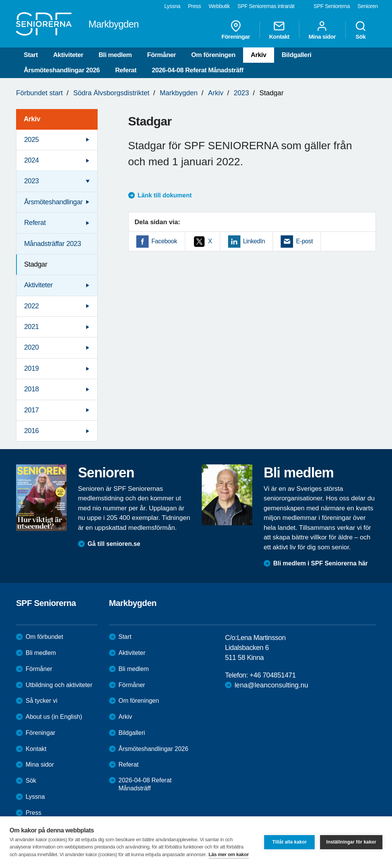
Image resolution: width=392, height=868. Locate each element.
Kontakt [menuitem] (279, 30)
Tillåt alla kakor (289, 842)
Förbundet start (39, 93)
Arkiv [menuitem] (32, 119)
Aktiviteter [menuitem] (38, 285)
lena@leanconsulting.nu (271, 685)
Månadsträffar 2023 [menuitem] (53, 244)
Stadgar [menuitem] (36, 264)
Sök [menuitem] (361, 30)
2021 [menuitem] (31, 327)
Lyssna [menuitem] (172, 6)
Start (31, 55)
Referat (126, 70)
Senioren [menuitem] (368, 6)
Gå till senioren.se (114, 544)
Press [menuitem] (194, 6)
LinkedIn (254, 241)
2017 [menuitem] (31, 410)
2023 (241, 93)
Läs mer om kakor (229, 854)
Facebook (164, 241)
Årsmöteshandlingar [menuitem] (53, 202)
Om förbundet (44, 637)
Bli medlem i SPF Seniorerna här (321, 563)
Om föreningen (213, 55)
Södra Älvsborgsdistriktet (111, 93)
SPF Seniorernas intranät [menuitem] (266, 6)
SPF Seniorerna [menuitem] (332, 6)
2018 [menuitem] (31, 389)
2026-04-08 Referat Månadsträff (197, 70)
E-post (304, 241)
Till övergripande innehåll (0, 0)
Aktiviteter (68, 55)
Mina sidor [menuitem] (322, 30)
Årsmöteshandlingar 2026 (62, 70)
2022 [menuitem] (31, 306)
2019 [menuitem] (31, 368)
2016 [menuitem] (31, 431)
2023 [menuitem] (31, 181)
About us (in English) (54, 717)
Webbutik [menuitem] (219, 6)
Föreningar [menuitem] (236, 30)
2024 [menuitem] (31, 160)
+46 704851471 (273, 675)
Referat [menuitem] (35, 223)
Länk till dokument (165, 195)
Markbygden (179, 93)
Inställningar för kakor (351, 842)
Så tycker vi (42, 701)
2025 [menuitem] (31, 140)
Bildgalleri (297, 55)
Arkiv (259, 55)
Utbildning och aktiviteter (59, 685)
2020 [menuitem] (31, 347)
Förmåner (161, 55)
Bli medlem (115, 55)
